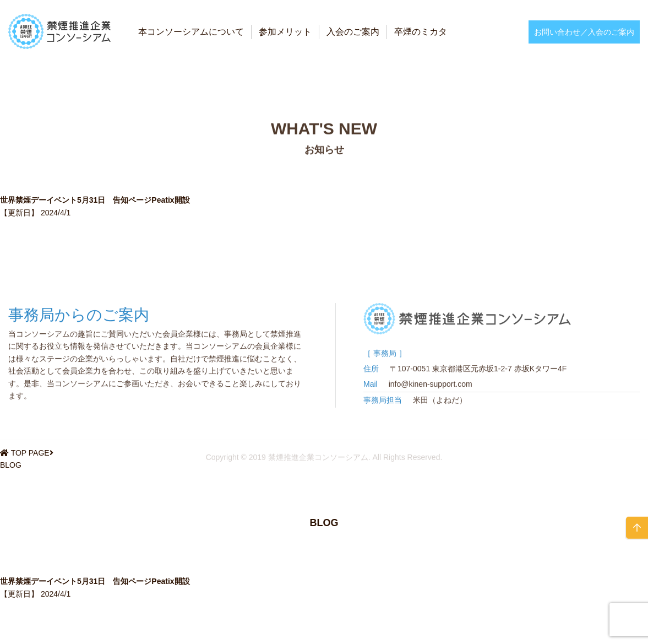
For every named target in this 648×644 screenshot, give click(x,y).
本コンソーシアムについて (191, 32)
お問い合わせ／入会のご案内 (584, 32)
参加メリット (285, 32)
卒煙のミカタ (421, 32)
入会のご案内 (353, 32)
